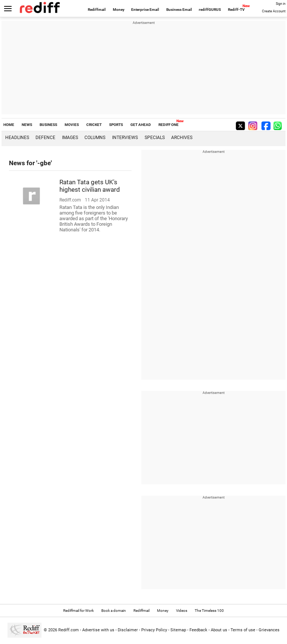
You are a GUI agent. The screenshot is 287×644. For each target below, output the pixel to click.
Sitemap (178, 630)
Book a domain (114, 611)
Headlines (17, 138)
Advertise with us (98, 630)
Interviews (125, 138)
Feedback (198, 630)
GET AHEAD (141, 125)
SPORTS (116, 125)
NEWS (27, 125)
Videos (182, 611)
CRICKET (94, 125)
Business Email (179, 10)
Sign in (281, 4)
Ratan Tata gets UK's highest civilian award (90, 186)
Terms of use (243, 630)
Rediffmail (97, 10)
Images (70, 138)
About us (219, 630)
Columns (95, 138)
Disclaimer (128, 630)
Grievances (269, 630)
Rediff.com (69, 630)
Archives (182, 138)
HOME (9, 125)
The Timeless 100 (209, 611)
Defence (45, 138)
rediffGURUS (210, 10)
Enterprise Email (145, 10)
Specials (155, 138)
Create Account (274, 11)
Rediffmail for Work (78, 611)
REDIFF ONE (169, 125)
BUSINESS (48, 125)
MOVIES (72, 125)
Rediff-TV (236, 10)
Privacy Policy (154, 630)
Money (119, 10)
